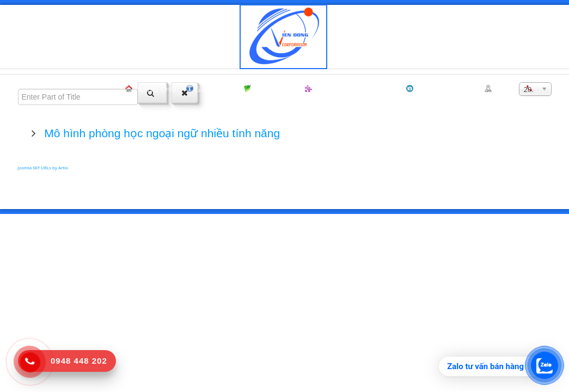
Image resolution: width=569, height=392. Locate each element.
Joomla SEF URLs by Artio (43, 167)
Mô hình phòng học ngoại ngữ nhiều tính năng (161, 133)
